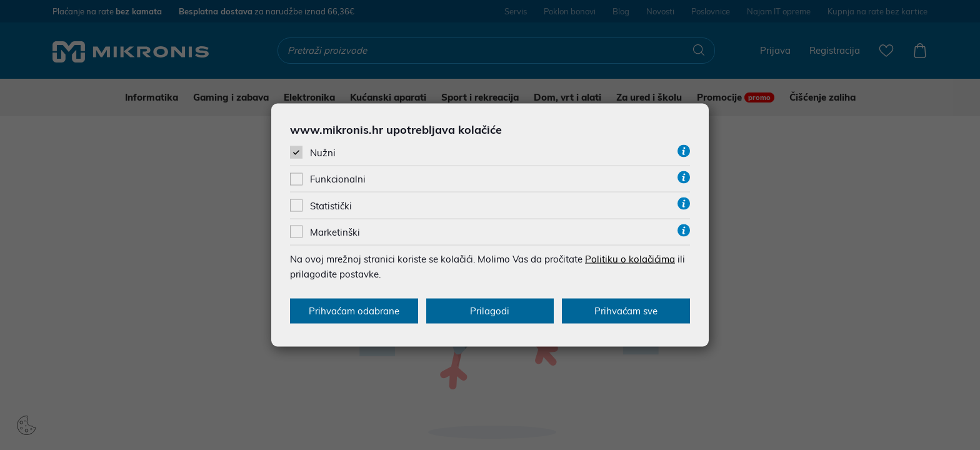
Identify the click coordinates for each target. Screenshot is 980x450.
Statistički (331, 205)
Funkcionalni (338, 179)
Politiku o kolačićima (630, 258)
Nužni (323, 153)
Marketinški (335, 232)
